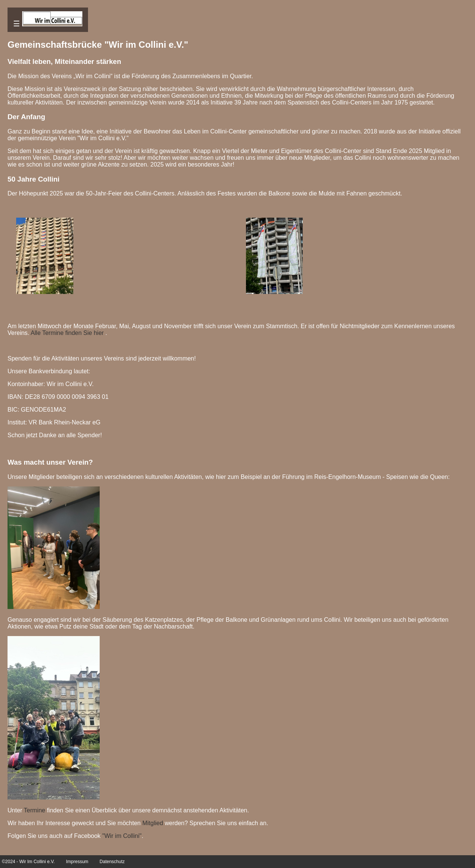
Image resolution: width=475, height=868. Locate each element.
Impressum (77, 862)
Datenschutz (112, 862)
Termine (34, 810)
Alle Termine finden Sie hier (67, 333)
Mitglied (153, 823)
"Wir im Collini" (122, 836)
